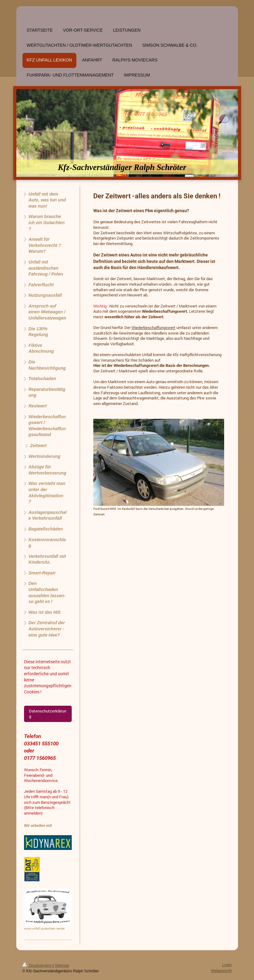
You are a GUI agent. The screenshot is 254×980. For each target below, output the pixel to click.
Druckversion (38, 966)
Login (227, 965)
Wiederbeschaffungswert (153, 327)
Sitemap (62, 966)
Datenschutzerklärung (48, 714)
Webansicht (221, 970)
